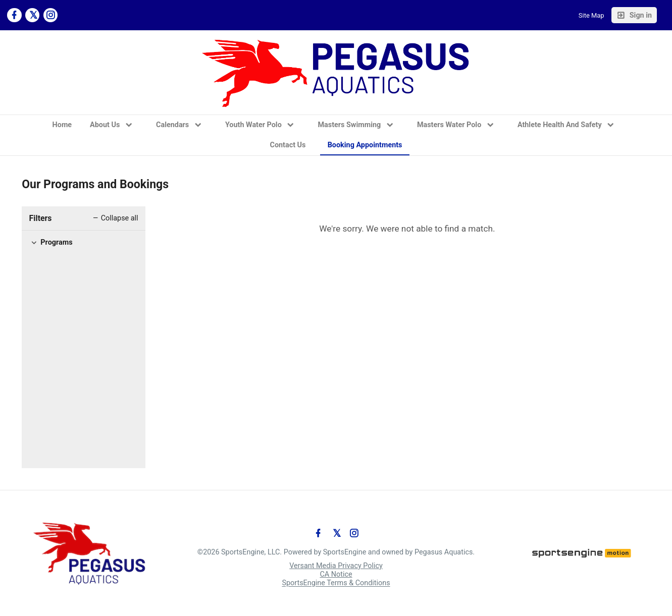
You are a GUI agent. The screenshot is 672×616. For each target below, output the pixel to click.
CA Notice (336, 574)
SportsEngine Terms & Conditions (336, 583)
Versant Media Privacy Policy (336, 566)
